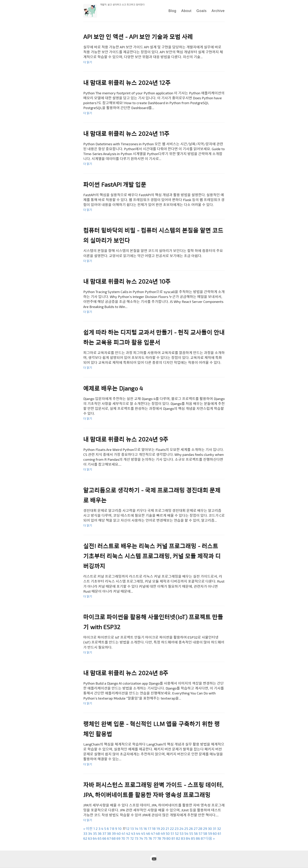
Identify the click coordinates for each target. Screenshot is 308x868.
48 (158, 833)
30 (210, 828)
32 (219, 828)
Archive (218, 11)
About (186, 11)
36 (100, 833)
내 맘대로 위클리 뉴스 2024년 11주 (126, 133)
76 (150, 838)
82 (178, 838)
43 (133, 833)
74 (141, 838)
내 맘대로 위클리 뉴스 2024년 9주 (126, 439)
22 (172, 828)
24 (181, 828)
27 (196, 828)
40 (119, 833)
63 (90, 838)
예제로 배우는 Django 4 (113, 388)
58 (205, 833)
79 (164, 838)
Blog (172, 11)
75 (146, 838)
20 (163, 828)
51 (172, 833)
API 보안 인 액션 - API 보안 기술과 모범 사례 (138, 37)
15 (141, 828)
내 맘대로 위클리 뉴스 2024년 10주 (127, 281)
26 (191, 828)
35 (95, 833)
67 (109, 838)
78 (159, 838)
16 (145, 828)
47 (153, 833)
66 (104, 838)
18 (154, 828)
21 (167, 828)
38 (109, 833)
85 (193, 838)
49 (163, 833)
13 (132, 828)
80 (169, 838)
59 (210, 833)
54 (186, 833)
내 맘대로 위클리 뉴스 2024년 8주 (126, 673)
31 (214, 828)
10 (120, 828)
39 (114, 833)
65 (100, 838)
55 (191, 833)
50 (168, 833)
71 (128, 838)
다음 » (210, 838)
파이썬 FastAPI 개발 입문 (115, 184)
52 (177, 833)
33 (85, 833)
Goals (202, 11)
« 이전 (88, 828)
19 (158, 828)
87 (203, 838)
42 (128, 833)
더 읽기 (88, 62)
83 (183, 838)
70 (123, 838)
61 (219, 833)
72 (132, 838)
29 (205, 828)
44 (138, 833)
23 (177, 828)
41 (123, 833)
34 (90, 833)
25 (186, 828)
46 (148, 833)
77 (155, 838)
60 (215, 833)
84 (188, 838)
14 (136, 828)
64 (95, 838)
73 (136, 838)
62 (85, 838)
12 (128, 828)
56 (196, 833)
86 (198, 838)
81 (173, 838)
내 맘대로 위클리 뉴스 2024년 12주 (127, 83)
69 (118, 838)
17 (149, 828)
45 (143, 833)
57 (200, 833)
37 (104, 833)
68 (114, 838)
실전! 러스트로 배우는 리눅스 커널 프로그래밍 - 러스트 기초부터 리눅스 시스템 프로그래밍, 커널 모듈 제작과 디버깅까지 (152, 556)
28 (200, 828)
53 (181, 833)
